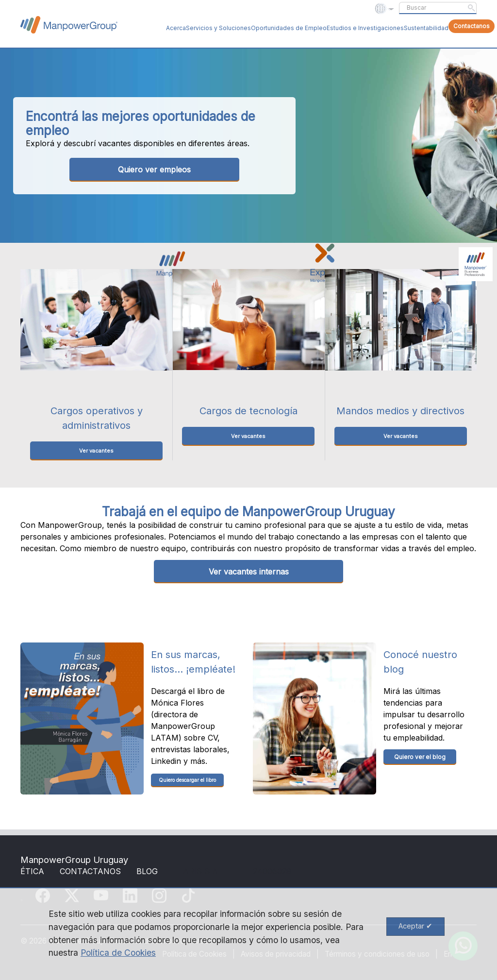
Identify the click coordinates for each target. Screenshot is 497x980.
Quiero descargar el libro (187, 780)
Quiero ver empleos (154, 169)
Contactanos (472, 26)
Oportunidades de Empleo (289, 28)
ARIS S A (200, 871)
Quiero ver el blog (420, 757)
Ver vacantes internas (249, 572)
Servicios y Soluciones (218, 28)
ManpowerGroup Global (69, 25)
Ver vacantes (96, 451)
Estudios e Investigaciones (365, 28)
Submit (471, 8)
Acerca (176, 28)
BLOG (147, 871)
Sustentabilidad (426, 28)
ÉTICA (32, 871)
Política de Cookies (118, 953)
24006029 (272, 871)
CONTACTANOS (90, 871)
